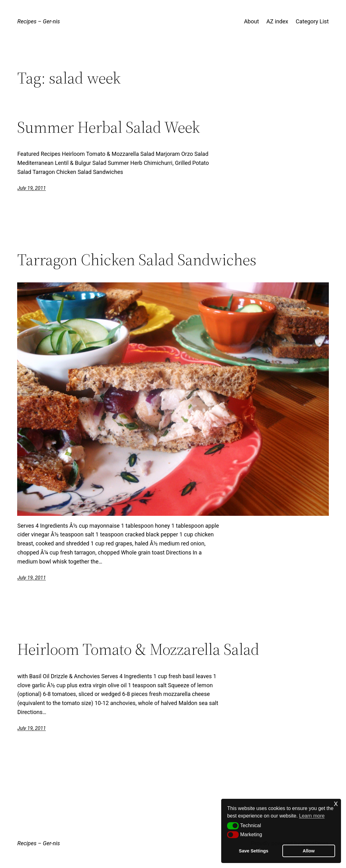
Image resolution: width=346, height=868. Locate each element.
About (251, 21)
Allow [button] (309, 851)
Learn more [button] (312, 816)
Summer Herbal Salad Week (109, 127)
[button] (233, 826)
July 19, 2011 (31, 188)
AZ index (277, 21)
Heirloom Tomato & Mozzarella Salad (138, 649)
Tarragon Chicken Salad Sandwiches (137, 260)
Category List (312, 21)
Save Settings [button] (254, 851)
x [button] (336, 803)
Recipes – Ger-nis (39, 21)
